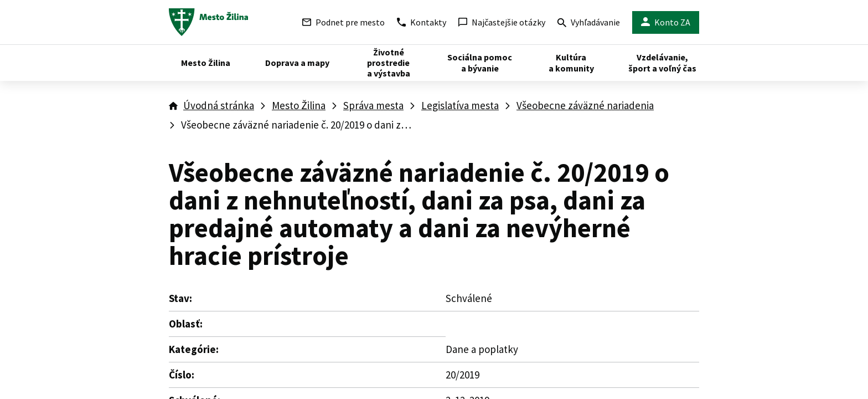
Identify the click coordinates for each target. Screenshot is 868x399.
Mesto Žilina (299, 105)
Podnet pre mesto (343, 22)
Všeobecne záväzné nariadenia (585, 105)
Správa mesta (373, 105)
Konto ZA (666, 22)
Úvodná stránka (219, 105)
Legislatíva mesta (460, 105)
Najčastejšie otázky (502, 22)
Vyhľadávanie (589, 24)
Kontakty (422, 22)
